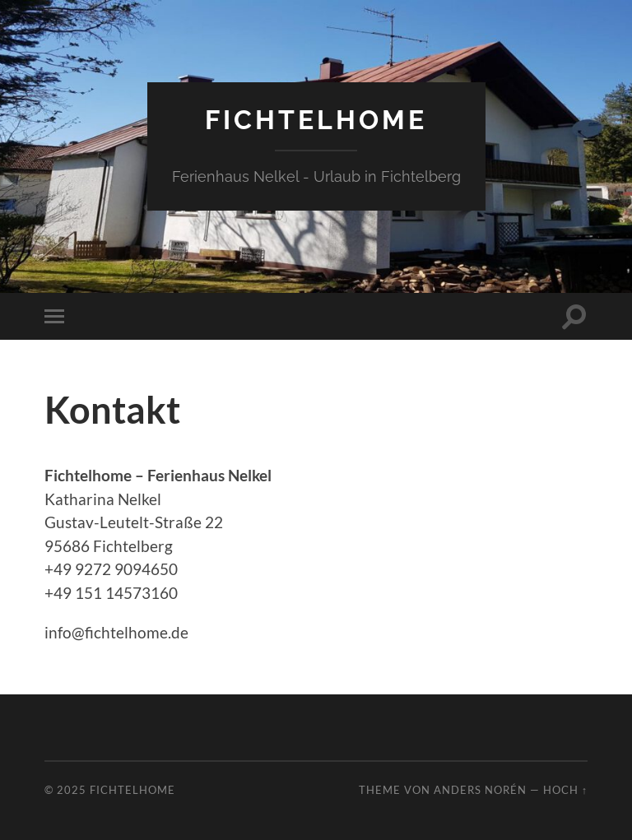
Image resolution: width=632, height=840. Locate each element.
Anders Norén (480, 790)
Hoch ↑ (565, 790)
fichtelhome (316, 120)
